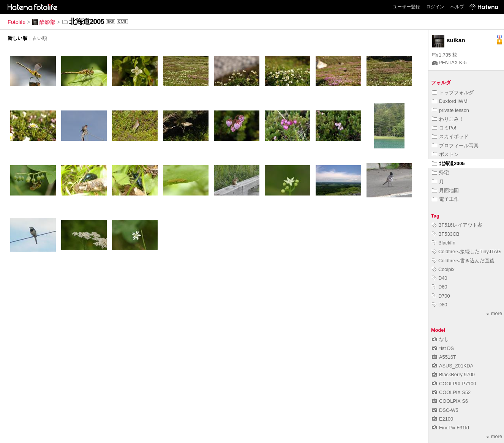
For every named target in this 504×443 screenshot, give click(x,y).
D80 (439, 305)
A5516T (444, 357)
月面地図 (445, 190)
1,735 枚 (445, 55)
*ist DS (443, 348)
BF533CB (446, 234)
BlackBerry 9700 (453, 374)
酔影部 (44, 22)
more (494, 313)
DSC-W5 (445, 410)
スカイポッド (450, 136)
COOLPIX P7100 (454, 384)
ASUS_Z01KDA (453, 366)
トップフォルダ (453, 92)
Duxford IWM (450, 101)
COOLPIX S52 (451, 392)
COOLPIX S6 (450, 401)
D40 (439, 278)
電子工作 (445, 199)
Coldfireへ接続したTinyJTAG (466, 251)
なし (440, 339)
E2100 (442, 419)
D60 (439, 287)
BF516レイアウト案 (457, 225)
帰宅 (440, 173)
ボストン (445, 154)
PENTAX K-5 (449, 62)
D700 (441, 296)
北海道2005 (448, 163)
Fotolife (17, 22)
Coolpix (443, 269)
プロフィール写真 (455, 146)
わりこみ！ (448, 119)
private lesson (450, 110)
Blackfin (444, 243)
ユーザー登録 (406, 7)
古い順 (40, 38)
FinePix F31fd (450, 428)
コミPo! (444, 128)
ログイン (435, 7)
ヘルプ (457, 7)
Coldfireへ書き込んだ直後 (463, 261)
